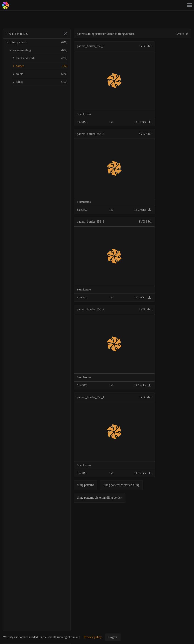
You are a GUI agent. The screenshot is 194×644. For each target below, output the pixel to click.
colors (40, 74)
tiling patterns (37, 42)
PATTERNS (18, 34)
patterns (82, 34)
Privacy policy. (93, 637)
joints (40, 82)
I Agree (113, 637)
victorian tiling (38, 50)
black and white (40, 58)
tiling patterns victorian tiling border (99, 498)
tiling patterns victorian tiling (121, 485)
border (40, 66)
